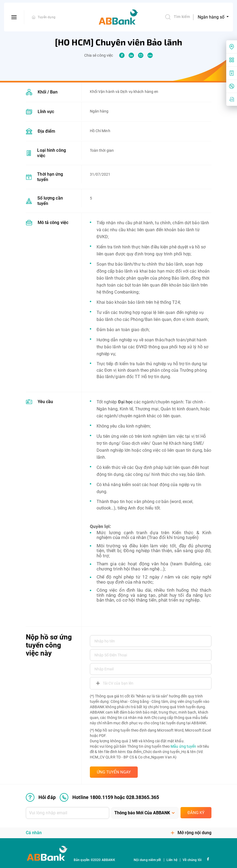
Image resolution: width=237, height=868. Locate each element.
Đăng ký (196, 813)
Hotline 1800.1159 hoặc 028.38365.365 (109, 797)
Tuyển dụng (47, 17)
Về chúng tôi (192, 860)
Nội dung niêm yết (147, 860)
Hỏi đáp (41, 797)
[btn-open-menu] (14, 17)
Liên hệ (172, 860)
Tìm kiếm (177, 17)
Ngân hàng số (212, 17)
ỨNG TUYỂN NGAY (114, 772)
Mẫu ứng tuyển (183, 746)
